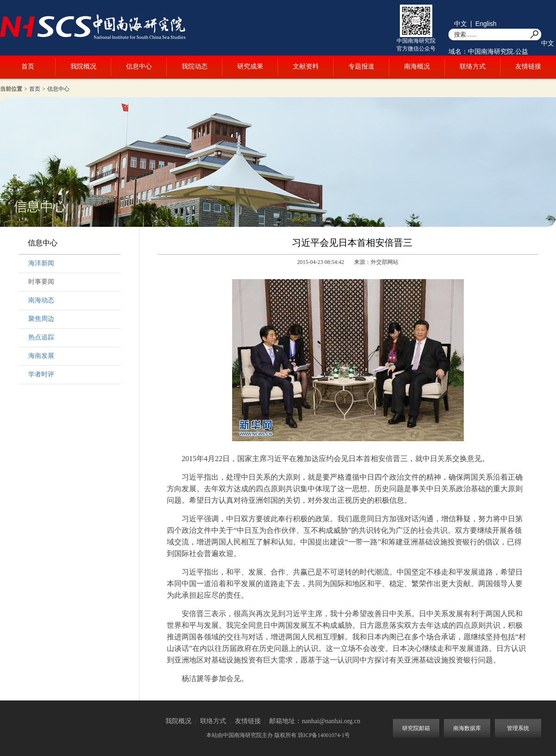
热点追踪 (41, 337)
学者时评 (41, 374)
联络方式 (473, 66)
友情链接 (528, 66)
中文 (461, 24)
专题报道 (361, 66)
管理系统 (518, 728)
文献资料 (306, 66)
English (486, 24)
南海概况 (417, 66)
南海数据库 (467, 728)
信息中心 (139, 66)
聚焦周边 (41, 319)
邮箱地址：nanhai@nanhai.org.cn (315, 721)
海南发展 (41, 356)
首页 (28, 66)
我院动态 (195, 66)
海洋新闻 (41, 263)
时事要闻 (41, 282)
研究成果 (250, 66)
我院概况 (83, 66)
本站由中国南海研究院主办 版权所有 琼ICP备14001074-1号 (278, 735)
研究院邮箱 (416, 728)
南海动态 (41, 300)
